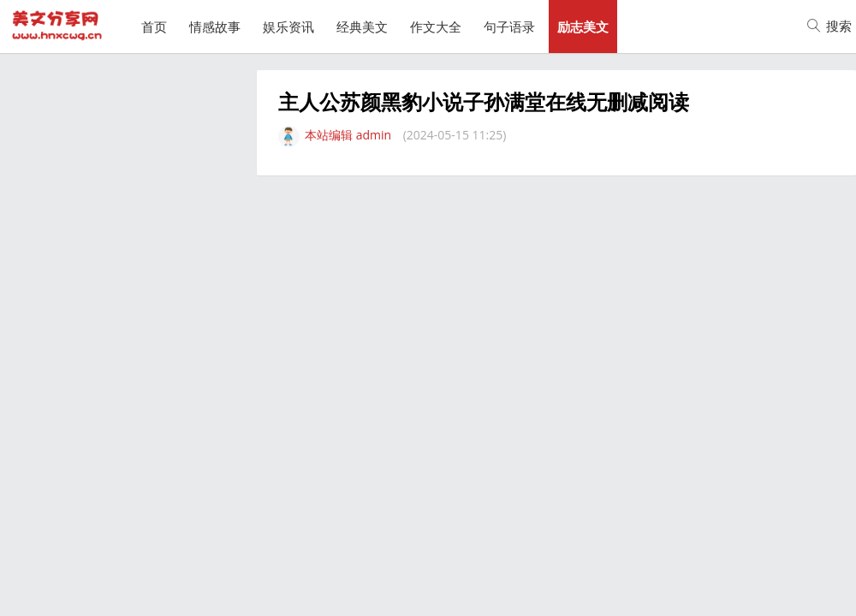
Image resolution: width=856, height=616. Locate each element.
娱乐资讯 (288, 27)
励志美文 (583, 27)
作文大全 (436, 27)
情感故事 (215, 27)
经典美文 (362, 27)
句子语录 (509, 27)
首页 (154, 27)
